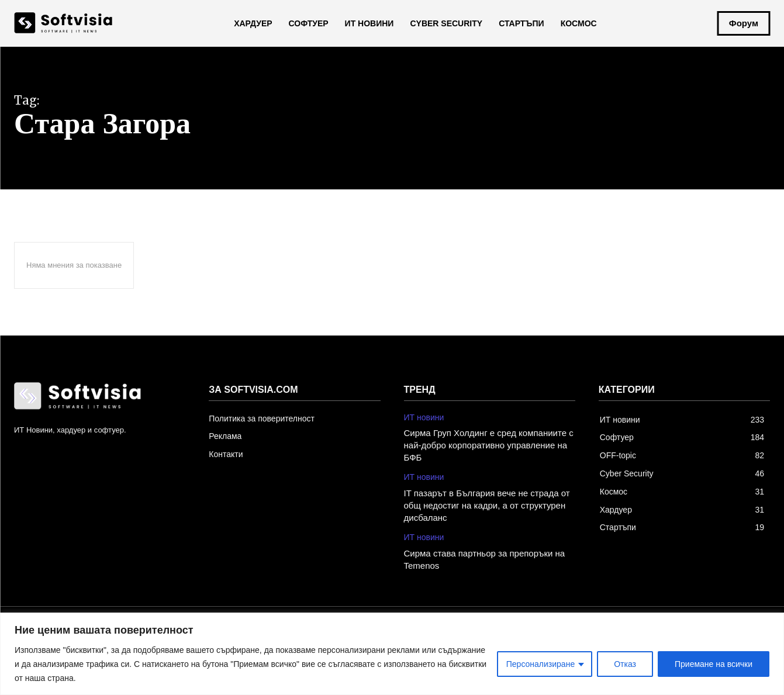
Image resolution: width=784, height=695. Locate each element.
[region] (392, 654)
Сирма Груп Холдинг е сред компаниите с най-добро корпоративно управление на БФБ (489, 445)
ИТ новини (424, 417)
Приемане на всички (714, 664)
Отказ (625, 664)
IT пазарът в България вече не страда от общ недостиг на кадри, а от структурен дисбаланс (487, 505)
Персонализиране (540, 664)
